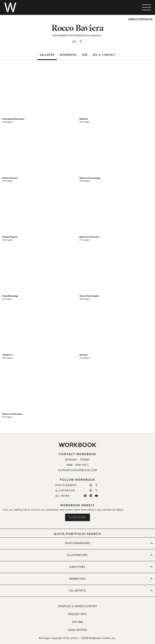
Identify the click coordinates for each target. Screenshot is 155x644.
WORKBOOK (68, 55)
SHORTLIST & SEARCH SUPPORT (77, 606)
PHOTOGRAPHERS (109, 543)
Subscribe (77, 517)
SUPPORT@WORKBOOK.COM (77, 470)
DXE (85, 55)
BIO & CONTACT (104, 55)
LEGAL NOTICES (77, 630)
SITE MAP (78, 622)
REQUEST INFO (77, 614)
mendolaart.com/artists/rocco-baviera (77, 35)
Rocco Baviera (77, 28)
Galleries (47, 55)
